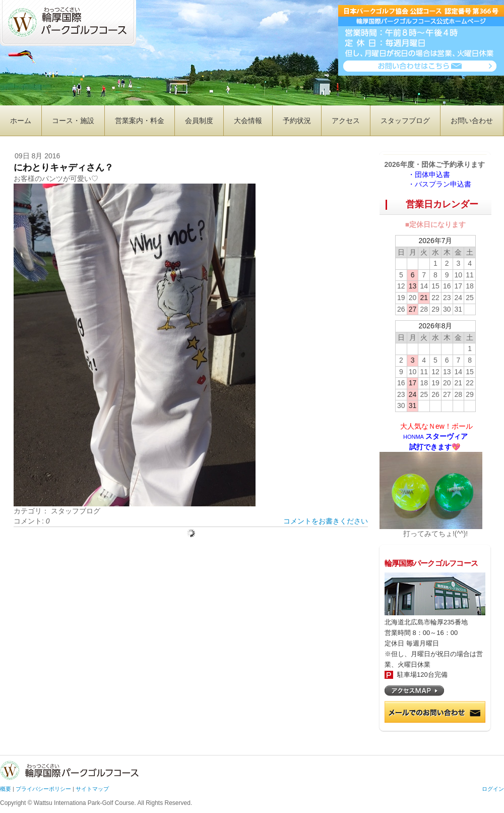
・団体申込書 (432, 175)
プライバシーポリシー (43, 789)
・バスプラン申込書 (439, 184)
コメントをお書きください (326, 521)
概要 (6, 789)
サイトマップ (92, 789)
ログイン (493, 789)
